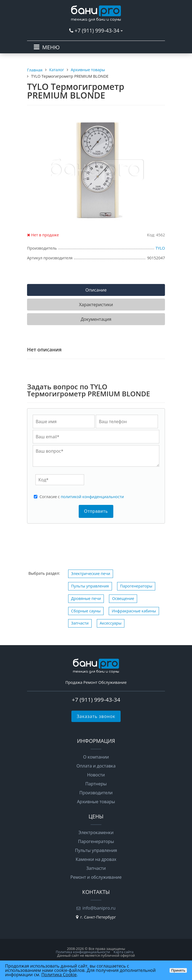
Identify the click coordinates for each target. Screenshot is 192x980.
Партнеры (96, 784)
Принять (178, 970)
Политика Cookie (59, 975)
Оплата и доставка (96, 766)
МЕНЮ (51, 47)
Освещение (123, 598)
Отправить (96, 511)
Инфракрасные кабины (134, 611)
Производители (96, 793)
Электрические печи (91, 574)
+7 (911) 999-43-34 (97, 30)
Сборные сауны (86, 611)
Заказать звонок (96, 716)
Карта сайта (124, 952)
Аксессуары (111, 623)
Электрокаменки (96, 832)
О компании (96, 757)
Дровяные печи (86, 598)
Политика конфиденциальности (83, 952)
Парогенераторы (136, 586)
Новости (96, 775)
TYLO (160, 248)
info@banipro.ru (99, 908)
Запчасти (80, 623)
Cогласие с (82, 497)
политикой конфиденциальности (92, 497)
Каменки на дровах (96, 859)
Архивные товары (96, 802)
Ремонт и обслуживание (96, 877)
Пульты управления (90, 586)
